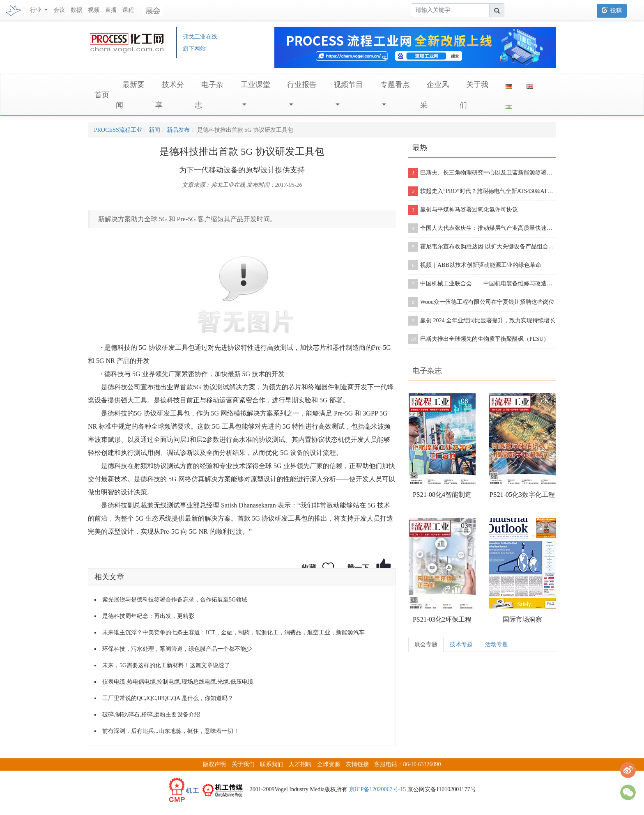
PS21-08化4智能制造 (442, 495)
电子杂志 (427, 371)
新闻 (154, 130)
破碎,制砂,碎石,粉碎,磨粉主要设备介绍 (151, 715)
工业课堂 (255, 85)
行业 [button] (37, 10)
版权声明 (214, 764)
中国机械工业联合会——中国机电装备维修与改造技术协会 (482, 284)
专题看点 (395, 85)
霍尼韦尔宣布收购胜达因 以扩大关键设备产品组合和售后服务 (482, 247)
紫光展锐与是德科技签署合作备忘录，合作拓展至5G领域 (175, 600)
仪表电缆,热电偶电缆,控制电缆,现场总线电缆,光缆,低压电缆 (178, 682)
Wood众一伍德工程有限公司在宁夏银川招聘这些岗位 (481, 302)
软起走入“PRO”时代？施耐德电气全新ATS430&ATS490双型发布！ (482, 191)
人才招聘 (300, 764)
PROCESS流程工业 (118, 130)
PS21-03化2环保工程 (442, 619)
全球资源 (329, 764)
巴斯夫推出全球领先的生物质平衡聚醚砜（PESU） (479, 339)
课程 (128, 10)
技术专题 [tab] (461, 644)
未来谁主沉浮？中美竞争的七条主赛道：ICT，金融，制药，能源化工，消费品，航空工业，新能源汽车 (233, 632)
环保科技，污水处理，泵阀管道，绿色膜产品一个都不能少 (177, 649)
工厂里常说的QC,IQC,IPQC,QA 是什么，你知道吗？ (168, 698)
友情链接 (357, 764)
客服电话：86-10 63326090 (407, 764)
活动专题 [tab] (497, 644)
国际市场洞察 (522, 619)
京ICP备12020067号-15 (377, 789)
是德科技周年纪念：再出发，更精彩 (148, 616)
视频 (94, 10)
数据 (76, 10)
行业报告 (302, 85)
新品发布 (178, 130)
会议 (59, 10)
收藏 (309, 568)
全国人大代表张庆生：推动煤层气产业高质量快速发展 (482, 228)
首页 (102, 95)
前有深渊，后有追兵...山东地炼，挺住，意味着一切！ (171, 731)
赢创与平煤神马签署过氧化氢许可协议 (463, 210)
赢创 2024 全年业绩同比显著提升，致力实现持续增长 (482, 321)
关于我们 (243, 764)
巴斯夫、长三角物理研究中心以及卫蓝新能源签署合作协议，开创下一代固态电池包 (482, 173)
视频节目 (348, 85)
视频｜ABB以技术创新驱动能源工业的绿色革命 (475, 265)
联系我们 (271, 764)
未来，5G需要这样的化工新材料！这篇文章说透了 (166, 665)
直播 (111, 10)
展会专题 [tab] (426, 644)
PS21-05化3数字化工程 (522, 495)
